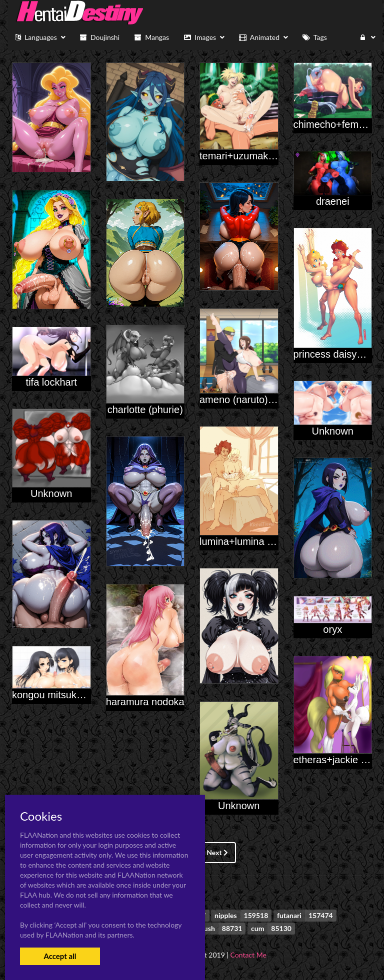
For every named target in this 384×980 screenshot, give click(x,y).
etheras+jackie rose (337, 760)
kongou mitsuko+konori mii (71, 695)
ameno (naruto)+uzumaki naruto (271, 400)
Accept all (60, 956)
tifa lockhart (51, 382)
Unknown (333, 431)
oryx (332, 629)
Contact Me (248, 955)
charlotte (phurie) (145, 410)
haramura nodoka (145, 702)
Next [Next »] (217, 852)
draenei (333, 201)
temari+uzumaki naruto (250, 156)
